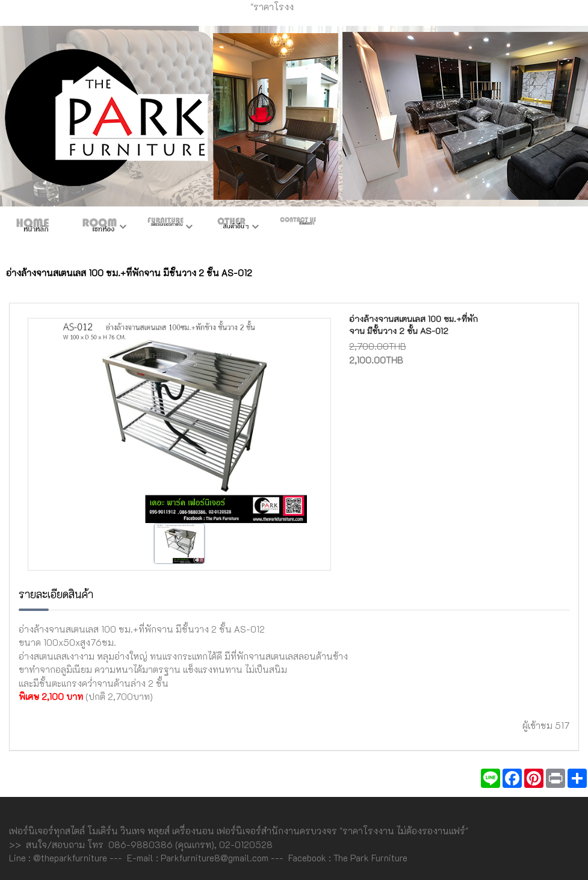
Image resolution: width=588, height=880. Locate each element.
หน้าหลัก (33, 228)
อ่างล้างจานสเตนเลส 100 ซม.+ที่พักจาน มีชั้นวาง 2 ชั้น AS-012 (413, 325)
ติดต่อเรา (298, 228)
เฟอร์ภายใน (166, 228)
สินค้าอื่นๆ (232, 228)
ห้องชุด (99, 228)
